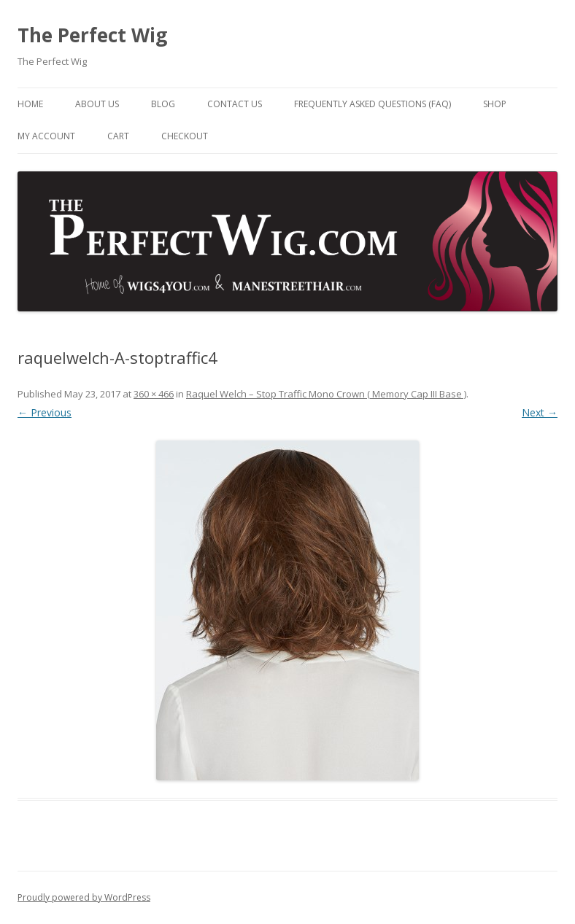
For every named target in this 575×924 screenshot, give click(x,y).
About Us (97, 104)
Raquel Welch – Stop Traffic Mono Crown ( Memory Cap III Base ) (326, 394)
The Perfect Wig (92, 35)
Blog (163, 104)
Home (30, 104)
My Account (46, 136)
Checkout (185, 136)
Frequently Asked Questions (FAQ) (373, 104)
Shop (495, 104)
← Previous (45, 412)
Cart (118, 136)
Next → (540, 412)
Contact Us (235, 104)
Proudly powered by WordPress (84, 897)
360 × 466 (154, 394)
